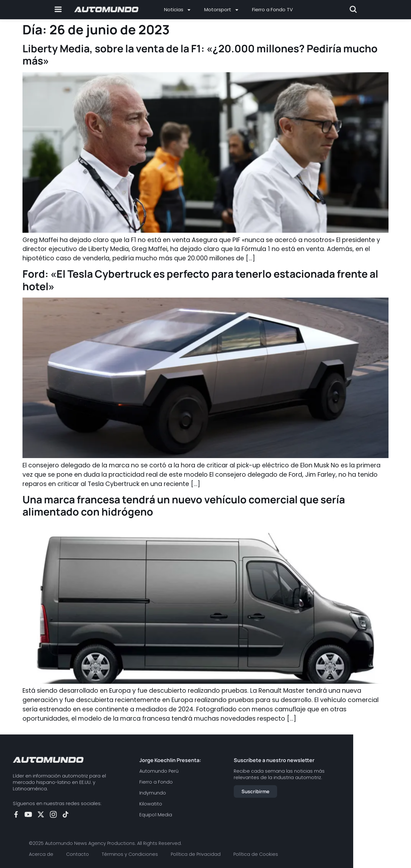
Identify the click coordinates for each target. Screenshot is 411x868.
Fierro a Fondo (156, 782)
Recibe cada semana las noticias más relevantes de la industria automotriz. (279, 774)
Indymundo (153, 793)
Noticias (178, 10)
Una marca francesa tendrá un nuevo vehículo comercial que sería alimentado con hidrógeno (184, 506)
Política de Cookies (256, 854)
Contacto (78, 854)
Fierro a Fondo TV (272, 9)
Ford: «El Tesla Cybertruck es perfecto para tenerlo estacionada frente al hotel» (200, 280)
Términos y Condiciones (130, 854)
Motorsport (222, 10)
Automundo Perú (159, 771)
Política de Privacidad (196, 854)
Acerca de (41, 854)
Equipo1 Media (156, 815)
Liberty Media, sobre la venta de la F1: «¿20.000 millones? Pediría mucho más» (200, 55)
